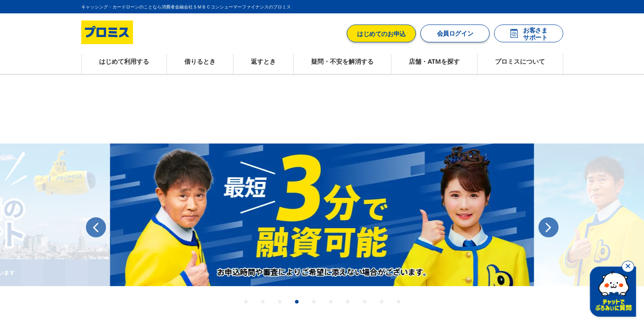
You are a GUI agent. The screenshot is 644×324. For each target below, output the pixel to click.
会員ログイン (455, 33)
